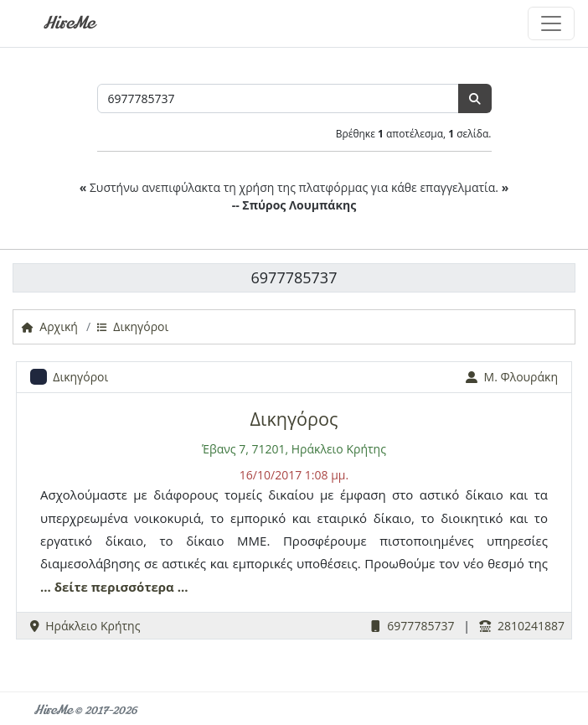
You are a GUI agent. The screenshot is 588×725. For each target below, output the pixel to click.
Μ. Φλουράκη (512, 377)
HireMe (68, 23)
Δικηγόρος (294, 419)
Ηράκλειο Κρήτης (85, 626)
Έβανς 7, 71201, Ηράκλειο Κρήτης (294, 449)
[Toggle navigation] (551, 23)
